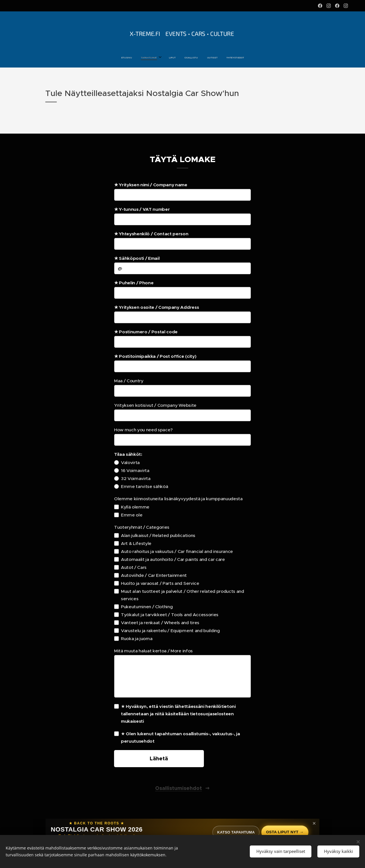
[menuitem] (161, 58)
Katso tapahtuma (233, 832)
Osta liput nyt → (284, 832)
